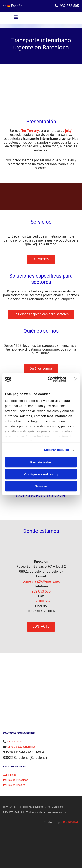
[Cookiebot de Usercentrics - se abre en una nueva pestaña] (49, 379)
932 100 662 (41, 601)
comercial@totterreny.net (41, 581)
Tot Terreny (30, 131)
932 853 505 (69, 6)
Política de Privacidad (16, 782)
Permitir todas (41, 462)
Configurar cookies (41, 474)
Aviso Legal (10, 777)
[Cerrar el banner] (76, 379)
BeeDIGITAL (71, 824)
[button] (16, 18)
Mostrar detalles (57, 450)
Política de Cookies (14, 787)
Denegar (41, 486)
